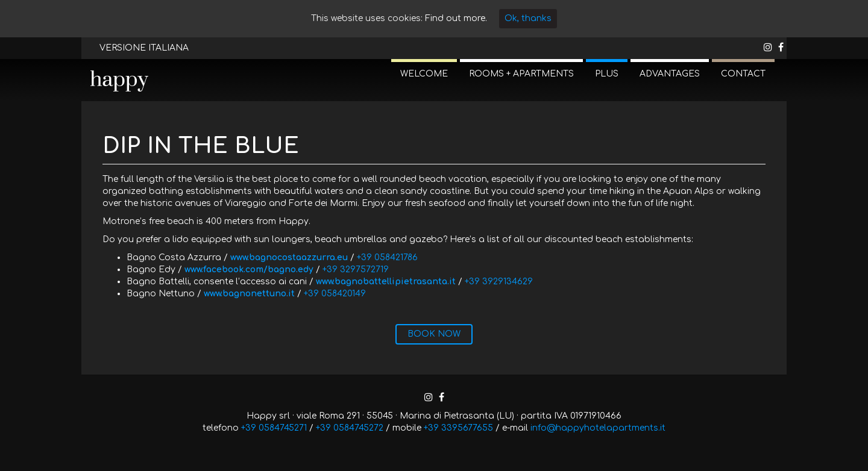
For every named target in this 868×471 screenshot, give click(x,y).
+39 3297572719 (356, 270)
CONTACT (743, 74)
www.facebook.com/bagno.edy (249, 270)
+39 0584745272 (350, 428)
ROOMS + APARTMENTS (521, 74)
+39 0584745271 (274, 428)
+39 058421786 (387, 257)
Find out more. (456, 18)
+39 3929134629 (499, 282)
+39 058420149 (335, 294)
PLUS (607, 74)
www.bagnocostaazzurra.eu (289, 257)
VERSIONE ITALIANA (144, 48)
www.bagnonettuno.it (249, 294)
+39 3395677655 (458, 428)
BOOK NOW (434, 334)
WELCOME (424, 74)
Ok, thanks (528, 18)
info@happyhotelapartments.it (598, 428)
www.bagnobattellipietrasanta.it (386, 282)
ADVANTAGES (670, 74)
